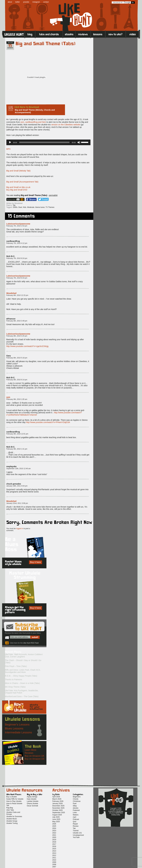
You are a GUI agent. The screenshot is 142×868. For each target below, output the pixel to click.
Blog (30, 34)
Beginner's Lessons (17, 725)
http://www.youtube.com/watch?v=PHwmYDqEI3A (48, 422)
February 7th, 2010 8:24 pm (17, 258)
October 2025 (58, 810)
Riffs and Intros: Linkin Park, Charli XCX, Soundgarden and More (23, 671)
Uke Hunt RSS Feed (22, 199)
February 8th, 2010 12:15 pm (17, 295)
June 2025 (56, 819)
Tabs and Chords (49, 34)
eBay (75, 806)
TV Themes (50, 207)
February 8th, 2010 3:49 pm (17, 321)
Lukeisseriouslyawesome (18, 224)
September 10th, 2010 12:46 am (19, 469)
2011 (54, 858)
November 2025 (58, 808)
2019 (54, 840)
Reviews (83, 34)
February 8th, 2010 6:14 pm (17, 380)
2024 (54, 828)
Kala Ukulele (32, 799)
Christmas (77, 801)
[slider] (44, 142)
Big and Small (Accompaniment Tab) (22, 182)
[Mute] (79, 142)
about (10, 2)
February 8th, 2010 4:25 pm (17, 336)
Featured (76, 810)
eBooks (69, 34)
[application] (48, 142)
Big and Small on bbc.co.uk (18, 187)
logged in (20, 529)
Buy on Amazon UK (35, 756)
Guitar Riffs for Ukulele (15, 799)
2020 (54, 837)
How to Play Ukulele (14, 801)
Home (13, 34)
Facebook (31, 199)
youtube (26, 2)
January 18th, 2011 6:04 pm (17, 486)
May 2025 (56, 822)
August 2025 (57, 815)
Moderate (31, 207)
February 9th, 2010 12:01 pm (17, 434)
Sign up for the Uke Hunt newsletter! (13, 199)
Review (76, 826)
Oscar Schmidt (32, 806)
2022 (54, 833)
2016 (54, 846)
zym (8, 397)
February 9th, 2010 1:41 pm (17, 449)
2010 (54, 860)
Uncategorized (78, 835)
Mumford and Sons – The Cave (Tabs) (22, 696)
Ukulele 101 (77, 833)
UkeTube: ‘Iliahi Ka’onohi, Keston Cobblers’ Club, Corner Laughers (24, 656)
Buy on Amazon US (35, 759)
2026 (54, 824)
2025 (54, 826)
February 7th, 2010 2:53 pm (17, 226)
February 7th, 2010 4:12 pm (17, 243)
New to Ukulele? (116, 34)
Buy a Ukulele (12, 797)
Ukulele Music (12, 819)
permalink (53, 195)
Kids (25, 207)
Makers (76, 815)
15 (10, 46)
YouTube (76, 837)
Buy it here (36, 562)
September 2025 (59, 813)
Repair (75, 824)
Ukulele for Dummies (14, 817)
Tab (14, 205)
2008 (54, 864)
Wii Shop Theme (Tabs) (15, 687)
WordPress (120, 811)
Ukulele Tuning (12, 823)
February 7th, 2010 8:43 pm (17, 278)
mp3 (75, 817)
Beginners (77, 797)
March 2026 (57, 799)
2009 (54, 862)
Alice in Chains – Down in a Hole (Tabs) (22, 683)
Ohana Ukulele (32, 804)
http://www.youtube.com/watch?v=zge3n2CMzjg (27, 346)
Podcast (76, 819)
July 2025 (56, 817)
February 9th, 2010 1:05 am (17, 399)
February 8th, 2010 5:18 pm (17, 358)
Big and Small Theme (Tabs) (46, 44)
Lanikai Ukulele (33, 801)
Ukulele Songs (12, 821)
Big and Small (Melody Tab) (18, 171)
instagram (36, 2)
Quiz (75, 822)
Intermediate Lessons (18, 732)
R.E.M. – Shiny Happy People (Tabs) (21, 676)
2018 (54, 842)
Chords (76, 799)
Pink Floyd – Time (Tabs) (16, 666)
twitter (18, 2)
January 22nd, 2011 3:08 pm (17, 503)
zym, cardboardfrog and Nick (33, 122)
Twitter (43, 199)
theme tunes (40, 207)
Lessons (98, 34)
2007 (54, 867)
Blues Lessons (14, 728)
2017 (54, 844)
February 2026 (58, 801)
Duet (20, 207)
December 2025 (58, 806)
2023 (54, 831)
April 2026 (56, 797)
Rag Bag (10, 808)
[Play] (10, 142)
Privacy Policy (116, 814)
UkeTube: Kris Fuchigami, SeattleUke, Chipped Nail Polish (22, 692)
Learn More (31, 750)
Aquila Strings (32, 797)
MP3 (8, 149)
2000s (15, 207)
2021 (54, 835)
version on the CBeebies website (66, 125)
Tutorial (76, 831)
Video (133, 34)
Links (75, 813)
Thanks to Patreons (14, 680)
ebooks (76, 808)
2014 (54, 851)
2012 (54, 855)
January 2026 (58, 804)
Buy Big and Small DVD (17, 190)
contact (46, 2)
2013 (54, 853)
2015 (54, 849)
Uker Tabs (10, 810)
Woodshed (11, 293)
